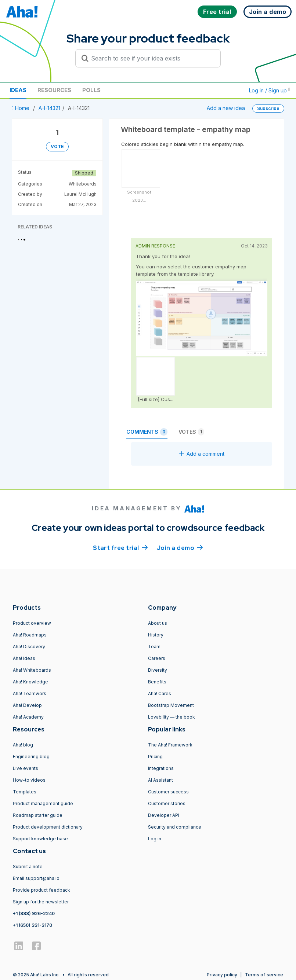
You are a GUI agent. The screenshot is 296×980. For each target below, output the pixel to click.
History (156, 635)
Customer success (168, 792)
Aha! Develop (27, 705)
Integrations (161, 768)
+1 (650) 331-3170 (33, 925)
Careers (157, 658)
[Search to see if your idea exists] (151, 58)
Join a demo (180, 547)
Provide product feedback (41, 890)
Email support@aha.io (36, 878)
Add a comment (202, 454)
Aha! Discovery (29, 647)
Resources (54, 90)
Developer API (164, 815)
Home (21, 108)
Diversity (158, 670)
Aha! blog (23, 745)
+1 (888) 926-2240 (34, 913)
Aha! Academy (28, 717)
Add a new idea (226, 108)
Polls (91, 90)
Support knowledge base (40, 839)
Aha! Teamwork (30, 693)
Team (154, 647)
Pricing (155, 757)
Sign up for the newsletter (41, 902)
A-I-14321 (49, 108)
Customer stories (167, 803)
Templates (25, 792)
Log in (155, 839)
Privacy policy (222, 975)
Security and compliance (175, 827)
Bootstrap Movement (171, 705)
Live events (26, 768)
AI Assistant (160, 780)
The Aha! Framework (170, 745)
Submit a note (28, 867)
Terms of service (264, 975)
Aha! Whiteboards (32, 670)
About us (158, 623)
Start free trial (120, 547)
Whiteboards (83, 184)
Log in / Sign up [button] (270, 90)
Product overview (32, 623)
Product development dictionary (48, 827)
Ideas (18, 90)
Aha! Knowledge (30, 682)
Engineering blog (31, 757)
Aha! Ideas (24, 658)
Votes (191, 432)
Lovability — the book (172, 717)
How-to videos (29, 780)
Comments (147, 432)
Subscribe (268, 108)
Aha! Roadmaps (30, 635)
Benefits (157, 682)
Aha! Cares (160, 693)
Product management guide (43, 803)
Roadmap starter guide (38, 815)
